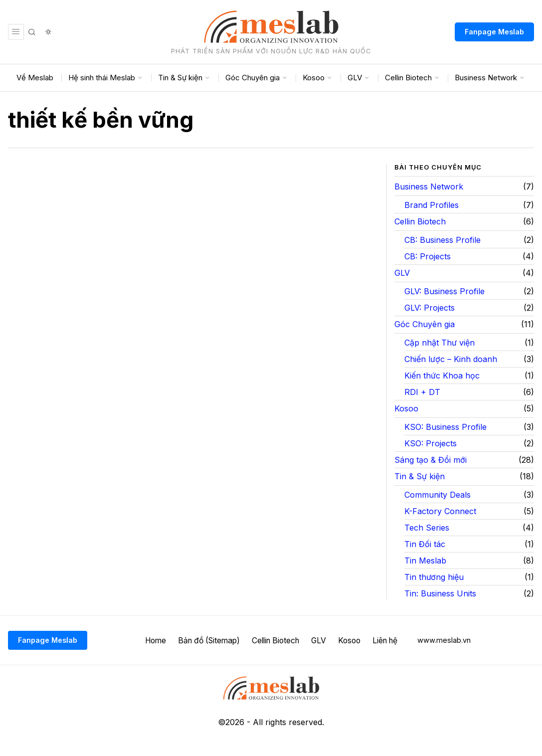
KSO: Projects (431, 443)
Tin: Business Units (440, 593)
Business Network (429, 187)
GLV (402, 273)
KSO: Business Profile (446, 427)
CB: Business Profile (443, 240)
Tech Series (427, 528)
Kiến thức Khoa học (442, 376)
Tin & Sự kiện (420, 476)
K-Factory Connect (440, 511)
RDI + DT (422, 392)
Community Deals (438, 495)
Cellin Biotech (420, 221)
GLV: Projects (430, 308)
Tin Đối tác (425, 544)
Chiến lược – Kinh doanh (451, 359)
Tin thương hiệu (434, 577)
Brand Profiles (432, 205)
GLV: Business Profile (445, 291)
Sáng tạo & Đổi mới (431, 460)
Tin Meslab (425, 561)
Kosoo (406, 408)
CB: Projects (428, 256)
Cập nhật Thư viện (440, 343)
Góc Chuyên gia (425, 324)
